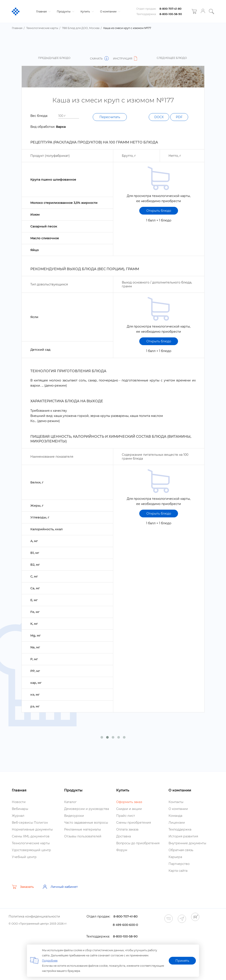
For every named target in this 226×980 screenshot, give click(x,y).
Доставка (124, 836)
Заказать (23, 887)
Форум (122, 850)
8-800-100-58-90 (171, 14)
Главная (43, 11)
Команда (175, 816)
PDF (179, 117)
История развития (183, 836)
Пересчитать (110, 117)
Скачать (99, 59)
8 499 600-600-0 (125, 925)
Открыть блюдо (159, 211)
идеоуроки (74, 816)
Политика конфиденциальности (34, 916)
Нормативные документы (32, 829)
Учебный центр (24, 857)
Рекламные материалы (83, 829)
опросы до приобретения (138, 843)
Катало (70, 802)
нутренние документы (187, 843)
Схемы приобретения (134, 823)
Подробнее (50, 961)
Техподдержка (180, 829)
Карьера (175, 857)
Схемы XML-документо (31, 836)
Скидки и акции (129, 809)
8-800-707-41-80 (170, 9)
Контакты (176, 802)
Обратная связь (181, 850)
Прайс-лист (126, 816)
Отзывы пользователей (83, 836)
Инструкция (126, 59)
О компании (110, 11)
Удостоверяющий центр (31, 850)
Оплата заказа (127, 829)
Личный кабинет (60, 887)
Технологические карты (31, 843)
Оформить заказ (129, 802)
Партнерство (179, 864)
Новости (19, 802)
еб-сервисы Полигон (30, 823)
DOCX (159, 117)
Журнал (18, 816)
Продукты (65, 11)
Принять (182, 961)
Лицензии (177, 823)
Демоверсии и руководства (87, 809)
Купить (87, 11)
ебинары (20, 809)
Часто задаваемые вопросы (86, 823)
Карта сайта (178, 871)
